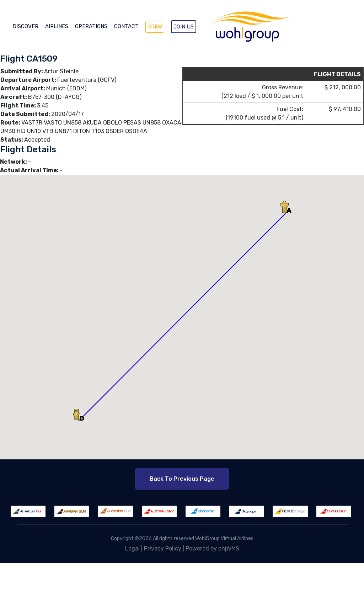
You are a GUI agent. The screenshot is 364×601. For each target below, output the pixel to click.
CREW (155, 27)
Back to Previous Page (182, 479)
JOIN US (184, 27)
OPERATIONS (91, 26)
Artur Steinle (61, 71)
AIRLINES (57, 26)
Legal (132, 549)
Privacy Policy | (165, 549)
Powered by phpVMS (212, 549)
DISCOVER (25, 26)
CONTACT (126, 26)
